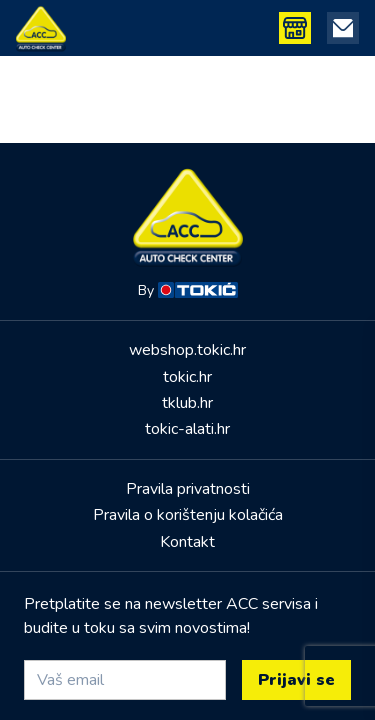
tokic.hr (187, 377)
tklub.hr (187, 403)
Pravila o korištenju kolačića (188, 515)
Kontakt (187, 542)
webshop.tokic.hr (187, 350)
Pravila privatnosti (188, 489)
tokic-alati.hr (187, 429)
